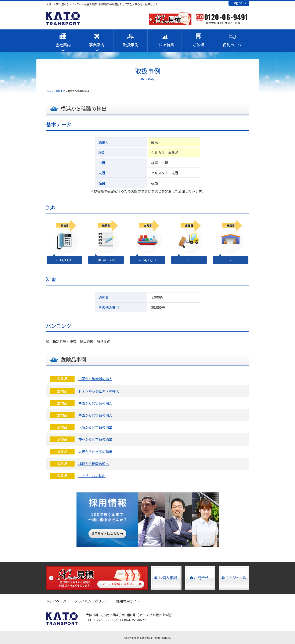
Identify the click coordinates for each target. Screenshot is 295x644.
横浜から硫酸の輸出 (94, 464)
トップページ (56, 601)
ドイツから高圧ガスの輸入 (99, 391)
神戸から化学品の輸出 (95, 439)
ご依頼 (198, 45)
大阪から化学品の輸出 (95, 427)
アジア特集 (165, 45)
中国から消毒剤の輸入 (95, 379)
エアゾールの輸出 (92, 476)
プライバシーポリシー (91, 601)
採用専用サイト (128, 601)
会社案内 (63, 45)
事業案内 (97, 45)
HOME (49, 91)
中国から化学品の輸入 (95, 403)
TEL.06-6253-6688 (100, 620)
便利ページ (232, 45)
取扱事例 (131, 45)
